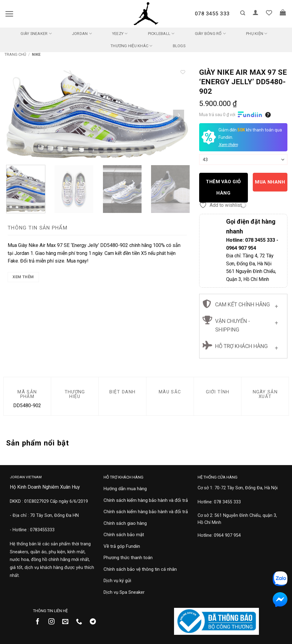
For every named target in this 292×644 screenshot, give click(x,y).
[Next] (179, 115)
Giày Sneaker (36, 34)
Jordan (82, 34)
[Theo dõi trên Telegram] (95, 622)
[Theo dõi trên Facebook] (40, 622)
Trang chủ (15, 54)
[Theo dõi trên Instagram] (54, 622)
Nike (36, 54)
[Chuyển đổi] (277, 305)
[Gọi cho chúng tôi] (81, 622)
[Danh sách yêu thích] (269, 13)
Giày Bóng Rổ (210, 34)
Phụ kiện (257, 34)
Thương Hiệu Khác (132, 46)
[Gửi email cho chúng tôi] (68, 622)
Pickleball (161, 34)
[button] (9, 14)
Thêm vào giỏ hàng (224, 187)
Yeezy (120, 34)
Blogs (179, 46)
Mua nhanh (270, 182)
